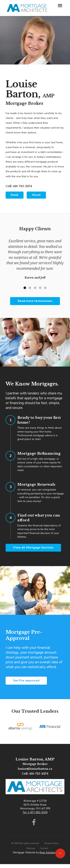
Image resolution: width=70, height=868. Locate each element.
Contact (44, 848)
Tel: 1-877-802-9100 (35, 812)
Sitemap (31, 848)
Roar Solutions (48, 852)
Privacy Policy (52, 843)
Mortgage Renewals (36, 484)
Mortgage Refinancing (39, 453)
